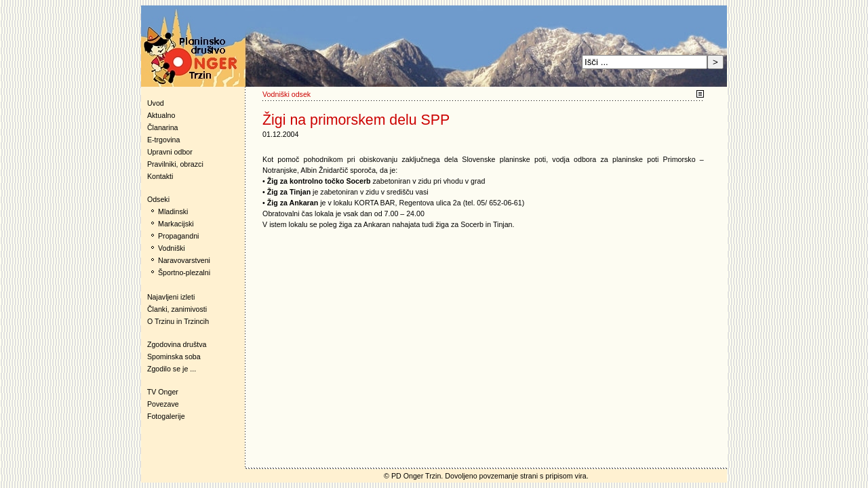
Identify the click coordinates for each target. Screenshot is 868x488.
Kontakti (160, 176)
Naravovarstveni (184, 260)
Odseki (155, 199)
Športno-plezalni (184, 272)
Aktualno (161, 115)
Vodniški (172, 248)
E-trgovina (164, 140)
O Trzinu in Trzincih (178, 321)
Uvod (156, 103)
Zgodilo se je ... (172, 369)
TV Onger (160, 392)
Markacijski (176, 224)
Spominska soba (174, 357)
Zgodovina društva (174, 344)
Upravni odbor (170, 152)
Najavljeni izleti (171, 297)
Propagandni (178, 236)
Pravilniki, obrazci (175, 164)
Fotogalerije (166, 416)
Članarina (163, 127)
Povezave (163, 404)
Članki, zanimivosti (177, 309)
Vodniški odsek (287, 94)
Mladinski (173, 211)
